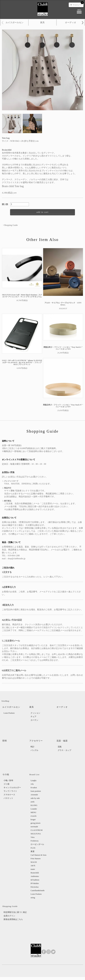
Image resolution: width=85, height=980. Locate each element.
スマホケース (9, 795)
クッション (35, 713)
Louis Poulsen (9, 713)
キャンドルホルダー (12, 788)
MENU (33, 812)
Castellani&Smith (37, 890)
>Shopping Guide (10, 225)
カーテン (34, 720)
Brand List (34, 774)
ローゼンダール (37, 844)
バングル (34, 750)
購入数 (6, 204)
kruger (33, 819)
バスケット (8, 798)
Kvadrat (34, 788)
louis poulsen (36, 791)
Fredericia (34, 841)
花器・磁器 (62, 741)
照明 (5, 741)
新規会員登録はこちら (13, 919)
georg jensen (35, 823)
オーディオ (71, 22)
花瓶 (60, 747)
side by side (35, 798)
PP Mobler (35, 883)
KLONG (34, 805)
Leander (34, 809)
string (33, 898)
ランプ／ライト (10, 791)
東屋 (32, 851)
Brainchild (35, 873)
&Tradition (35, 880)
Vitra (32, 837)
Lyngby (34, 780)
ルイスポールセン (15, 22)
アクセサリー (36, 741)
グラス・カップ (64, 750)
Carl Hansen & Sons (38, 855)
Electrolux (35, 887)
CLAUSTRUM (36, 830)
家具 (42, 22)
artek (32, 802)
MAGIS (34, 862)
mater (33, 869)
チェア (33, 717)
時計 (32, 747)
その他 (6, 774)
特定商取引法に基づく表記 (15, 912)
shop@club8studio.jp (17, 559)
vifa (32, 784)
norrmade (34, 827)
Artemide (34, 795)
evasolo (34, 816)
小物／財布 (8, 780)
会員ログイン (9, 916)
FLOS (33, 848)
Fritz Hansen (36, 858)
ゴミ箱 (6, 784)
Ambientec (35, 876)
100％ (33, 866)
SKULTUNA (36, 834)
